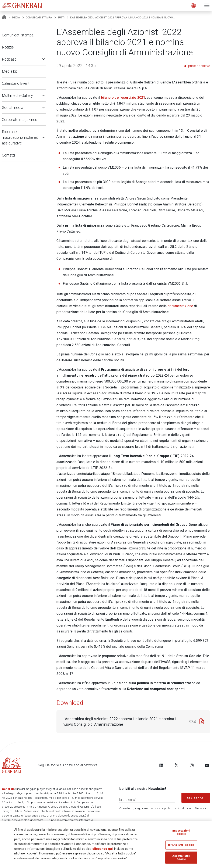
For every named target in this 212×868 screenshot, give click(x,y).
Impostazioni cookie (181, 834)
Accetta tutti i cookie (181, 859)
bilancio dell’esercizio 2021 (123, 98)
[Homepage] (4, 18)
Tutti (61, 18)
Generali (8, 789)
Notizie (8, 47)
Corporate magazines (20, 120)
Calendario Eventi (16, 83)
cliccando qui (102, 850)
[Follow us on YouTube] (207, 765)
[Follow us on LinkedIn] (161, 765)
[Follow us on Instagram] (192, 765)
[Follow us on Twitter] (177, 765)
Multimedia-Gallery (17, 95)
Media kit (9, 71)
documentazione (180, 306)
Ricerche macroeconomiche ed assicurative (20, 137)
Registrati (196, 798)
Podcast (9, 59)
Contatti (8, 155)
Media (16, 18)
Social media (13, 107)
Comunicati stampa (39, 18)
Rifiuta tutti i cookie (181, 846)
